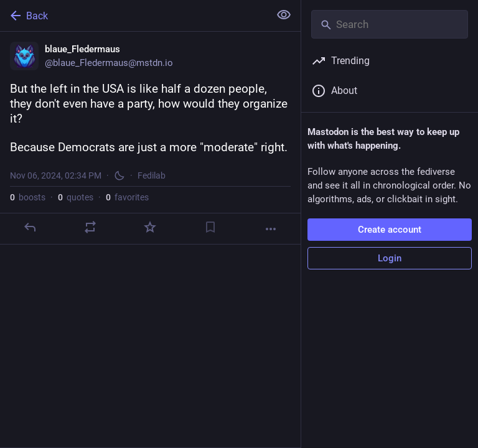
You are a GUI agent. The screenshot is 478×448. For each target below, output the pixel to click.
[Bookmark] (210, 227)
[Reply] (30, 227)
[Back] (134, 16)
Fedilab (152, 175)
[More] (271, 229)
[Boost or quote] (90, 227)
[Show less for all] (284, 15)
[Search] (390, 24)
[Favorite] (150, 227)
